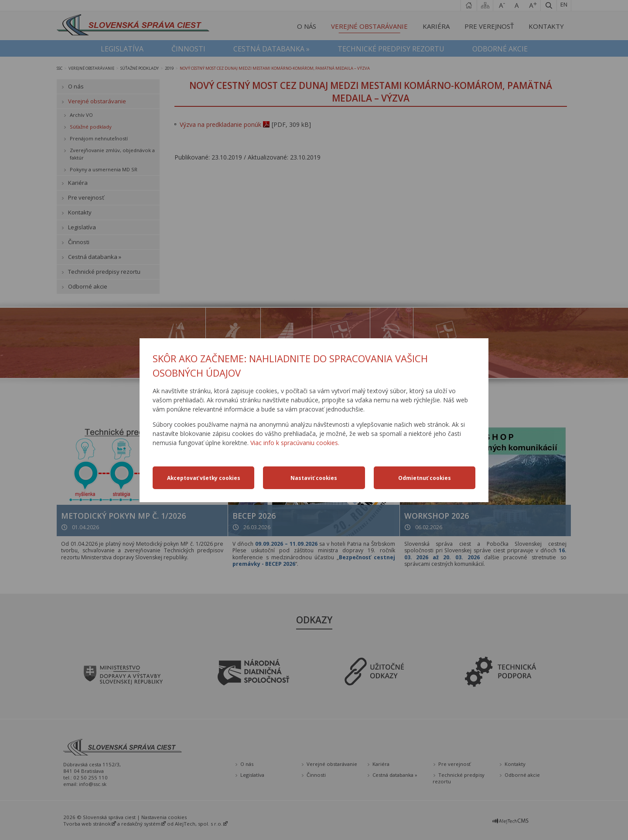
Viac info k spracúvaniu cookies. (295, 443)
